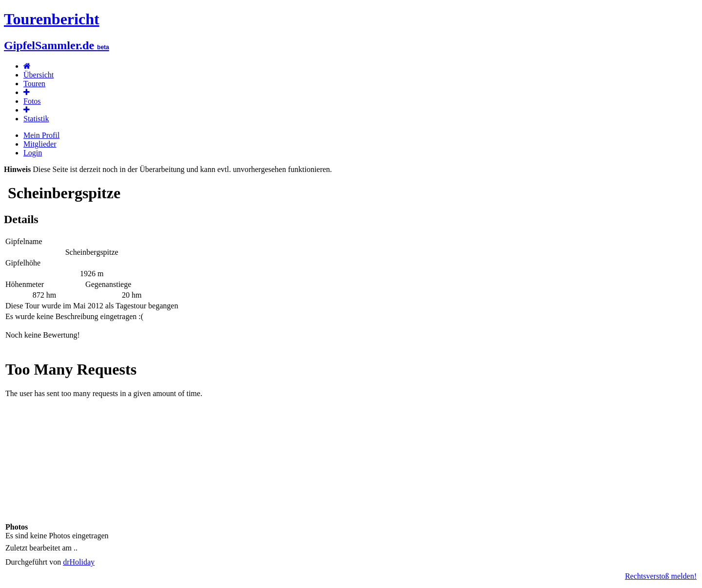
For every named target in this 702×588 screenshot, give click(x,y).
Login (33, 153)
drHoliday (79, 562)
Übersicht (39, 75)
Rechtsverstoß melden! (661, 576)
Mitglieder (40, 144)
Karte (351, 436)
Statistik (36, 119)
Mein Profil (41, 135)
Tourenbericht (52, 19)
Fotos (32, 101)
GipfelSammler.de (57, 45)
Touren (34, 84)
